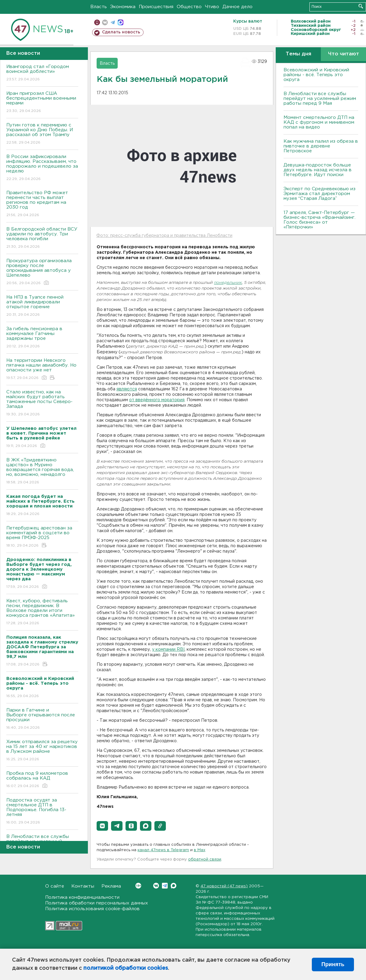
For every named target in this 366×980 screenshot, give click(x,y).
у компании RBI (168, 650)
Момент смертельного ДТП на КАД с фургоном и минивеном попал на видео (319, 122)
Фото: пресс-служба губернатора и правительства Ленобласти (164, 236)
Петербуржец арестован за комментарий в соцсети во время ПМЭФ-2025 (42, 537)
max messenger (121, 22)
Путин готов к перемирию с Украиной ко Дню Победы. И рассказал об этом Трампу (42, 134)
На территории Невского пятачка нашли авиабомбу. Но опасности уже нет (42, 369)
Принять (333, 964)
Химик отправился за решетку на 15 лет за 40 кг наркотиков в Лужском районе (42, 751)
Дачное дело (237, 7)
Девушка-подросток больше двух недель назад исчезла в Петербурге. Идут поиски (318, 170)
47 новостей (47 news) (224, 886)
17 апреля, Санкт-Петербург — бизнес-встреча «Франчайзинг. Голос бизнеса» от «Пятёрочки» (319, 220)
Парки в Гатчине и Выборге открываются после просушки (42, 719)
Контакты (83, 886)
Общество (189, 7)
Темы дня (298, 54)
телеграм (113, 22)
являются (127, 389)
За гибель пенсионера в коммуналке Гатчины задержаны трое (42, 338)
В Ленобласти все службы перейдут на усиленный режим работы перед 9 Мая (320, 99)
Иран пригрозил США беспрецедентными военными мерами (42, 102)
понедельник (228, 283)
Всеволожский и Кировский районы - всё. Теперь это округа (316, 75)
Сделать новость (121, 32)
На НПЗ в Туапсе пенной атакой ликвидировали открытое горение (42, 306)
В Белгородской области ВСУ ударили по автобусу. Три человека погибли (42, 238)
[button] (102, 826)
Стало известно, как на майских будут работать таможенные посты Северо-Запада (42, 403)
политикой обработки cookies (126, 968)
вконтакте (105, 22)
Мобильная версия (97, 22)
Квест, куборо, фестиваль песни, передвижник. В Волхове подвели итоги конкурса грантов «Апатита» (42, 612)
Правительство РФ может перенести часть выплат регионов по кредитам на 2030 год (42, 204)
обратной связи (205, 859)
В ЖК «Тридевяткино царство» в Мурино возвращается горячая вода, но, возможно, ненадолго (42, 471)
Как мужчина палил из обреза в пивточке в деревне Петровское (321, 146)
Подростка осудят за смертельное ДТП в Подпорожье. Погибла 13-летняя (42, 812)
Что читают (344, 54)
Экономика (123, 7)
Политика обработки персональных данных (97, 903)
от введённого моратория (157, 400)
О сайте (55, 886)
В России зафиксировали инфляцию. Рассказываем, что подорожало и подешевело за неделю (42, 168)
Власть (99, 7)
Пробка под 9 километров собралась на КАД (42, 780)
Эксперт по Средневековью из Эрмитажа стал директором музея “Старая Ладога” (319, 194)
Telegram (165, 886)
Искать (361, 6)
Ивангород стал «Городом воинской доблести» (42, 73)
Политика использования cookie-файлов (92, 909)
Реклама (111, 886)
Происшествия (156, 7)
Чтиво (212, 7)
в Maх (200, 850)
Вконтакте (138, 886)
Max (174, 886)
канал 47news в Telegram (163, 850)
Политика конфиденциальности (82, 897)
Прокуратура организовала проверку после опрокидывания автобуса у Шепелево (42, 272)
